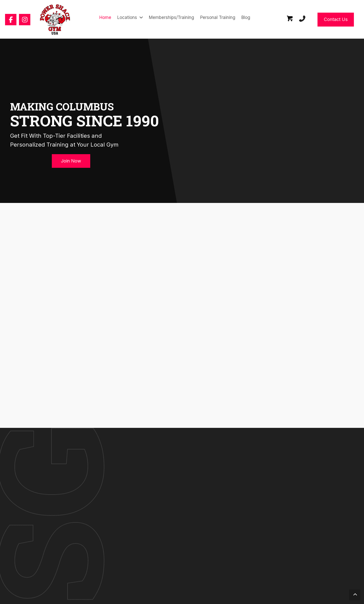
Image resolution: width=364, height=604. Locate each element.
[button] (11, 20)
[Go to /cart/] (290, 19)
